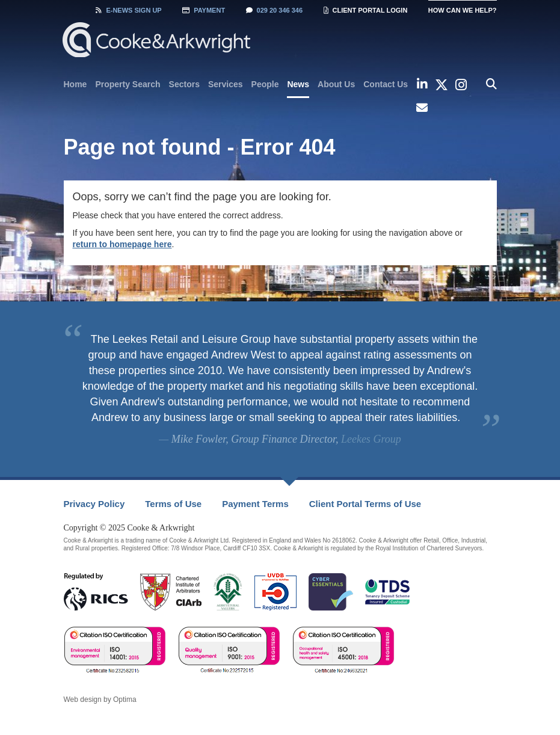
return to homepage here (122, 244)
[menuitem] (75, 84)
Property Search (128, 84)
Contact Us (386, 84)
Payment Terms (255, 504)
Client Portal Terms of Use (365, 504)
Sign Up (128, 10)
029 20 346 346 (274, 10)
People (265, 84)
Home (75, 84)
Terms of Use (173, 504)
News (298, 84)
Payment (204, 10)
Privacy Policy (94, 504)
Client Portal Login (366, 10)
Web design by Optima (100, 700)
